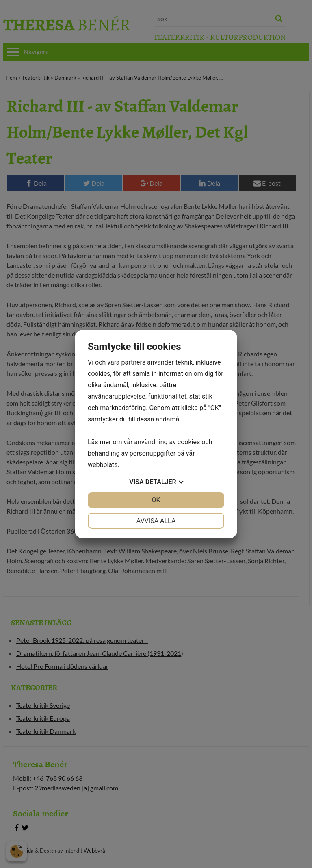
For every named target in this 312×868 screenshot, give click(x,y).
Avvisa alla (156, 521)
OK (156, 500)
